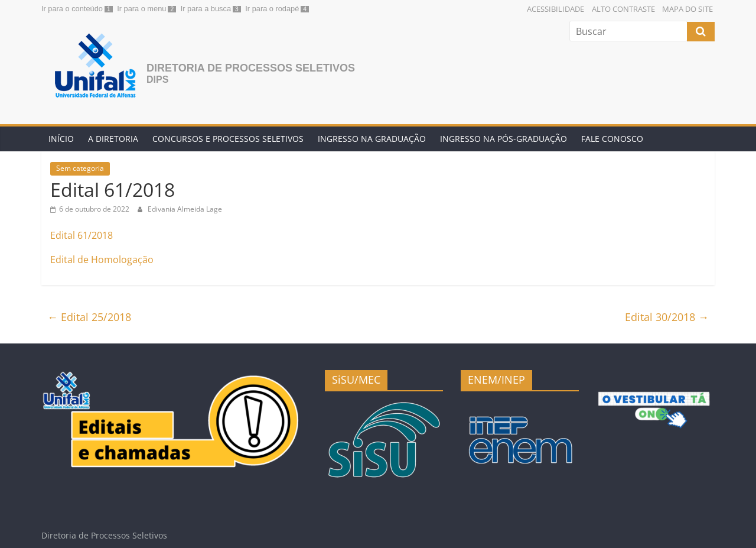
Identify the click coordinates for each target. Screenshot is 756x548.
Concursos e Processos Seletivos (228, 139)
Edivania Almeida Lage (185, 209)
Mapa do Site (687, 9)
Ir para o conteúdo (72, 9)
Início (61, 139)
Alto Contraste (623, 9)
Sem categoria (80, 168)
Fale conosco (612, 139)
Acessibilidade (555, 9)
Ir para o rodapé (272, 9)
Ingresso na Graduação (372, 139)
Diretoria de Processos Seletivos (251, 68)
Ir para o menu (141, 9)
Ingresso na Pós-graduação (504, 139)
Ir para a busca (206, 9)
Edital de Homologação (102, 260)
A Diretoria (113, 139)
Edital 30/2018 (667, 317)
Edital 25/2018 (89, 317)
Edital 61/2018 (82, 235)
